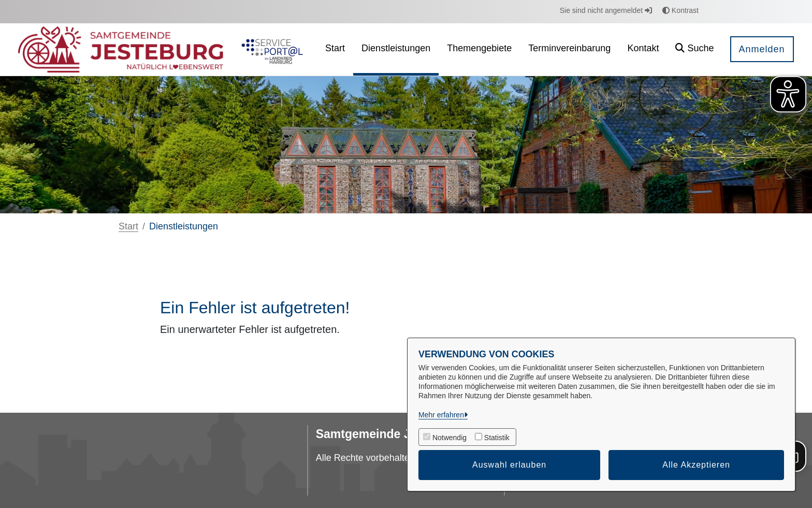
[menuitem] (335, 49)
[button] (694, 49)
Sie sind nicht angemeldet (606, 10)
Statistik (497, 438)
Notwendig (450, 438)
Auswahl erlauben (509, 465)
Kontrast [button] (680, 10)
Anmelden (762, 49)
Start (128, 226)
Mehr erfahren (441, 415)
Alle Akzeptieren (696, 465)
